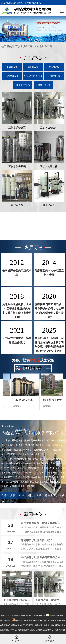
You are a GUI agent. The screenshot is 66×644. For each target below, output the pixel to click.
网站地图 (43, 633)
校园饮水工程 (54, 76)
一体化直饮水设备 (23, 85)
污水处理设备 (12, 76)
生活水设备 (54, 67)
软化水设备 (33, 67)
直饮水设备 (12, 67)
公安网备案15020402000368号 (27, 633)
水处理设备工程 (43, 46)
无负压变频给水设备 (33, 76)
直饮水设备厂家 (24, 46)
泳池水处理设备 (43, 85)
